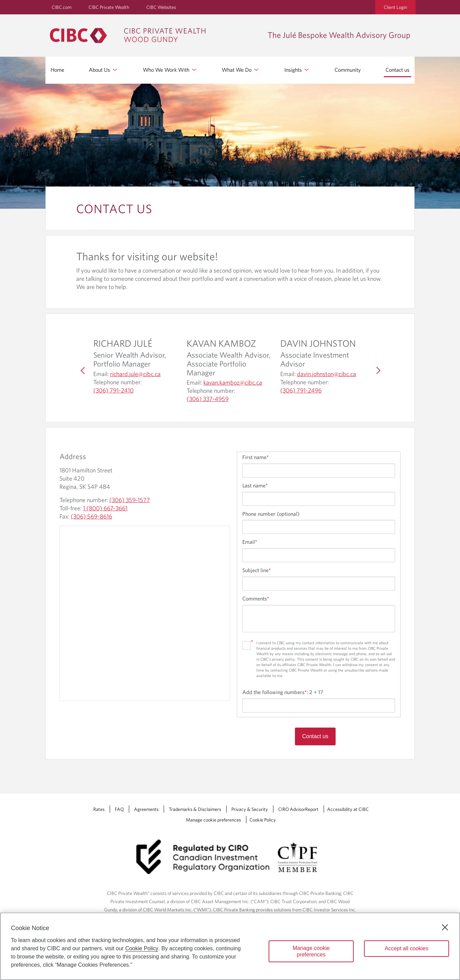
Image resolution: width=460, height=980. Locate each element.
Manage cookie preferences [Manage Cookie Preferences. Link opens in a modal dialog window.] (213, 820)
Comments (256, 598)
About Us (104, 70)
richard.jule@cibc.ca (135, 374)
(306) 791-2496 (301, 390)
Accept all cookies (406, 948)
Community (348, 70)
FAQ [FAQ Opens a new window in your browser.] (119, 809)
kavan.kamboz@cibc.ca (233, 383)
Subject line (256, 570)
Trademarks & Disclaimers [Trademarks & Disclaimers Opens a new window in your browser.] (195, 809)
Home (57, 70)
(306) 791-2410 (113, 390)
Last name (255, 485)
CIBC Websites (161, 7)
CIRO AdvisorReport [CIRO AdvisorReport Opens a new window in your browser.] (298, 809)
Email (250, 542)
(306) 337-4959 (208, 399)
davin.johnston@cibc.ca (327, 374)
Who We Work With (170, 70)
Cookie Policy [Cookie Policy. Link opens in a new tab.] (263, 820)
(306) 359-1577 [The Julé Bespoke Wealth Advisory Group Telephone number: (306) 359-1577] (130, 500)
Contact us (397, 70)
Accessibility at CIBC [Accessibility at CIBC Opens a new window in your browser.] (348, 809)
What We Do (241, 70)
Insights (297, 70)
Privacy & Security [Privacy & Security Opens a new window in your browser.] (250, 809)
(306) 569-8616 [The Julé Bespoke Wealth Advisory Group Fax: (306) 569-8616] (91, 516)
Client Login (395, 7)
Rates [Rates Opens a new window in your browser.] (99, 809)
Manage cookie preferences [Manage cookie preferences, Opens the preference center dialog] (311, 951)
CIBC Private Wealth (109, 7)
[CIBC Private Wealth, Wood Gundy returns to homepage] (131, 36)
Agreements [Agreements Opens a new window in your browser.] (146, 809)
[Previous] (83, 370)
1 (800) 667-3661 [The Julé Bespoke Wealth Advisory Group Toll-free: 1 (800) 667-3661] (105, 508)
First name (255, 457)
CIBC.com (62, 7)
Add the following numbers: (283, 692)
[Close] (445, 927)
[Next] (377, 370)
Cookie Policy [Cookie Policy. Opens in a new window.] (142, 948)
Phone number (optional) (271, 514)
